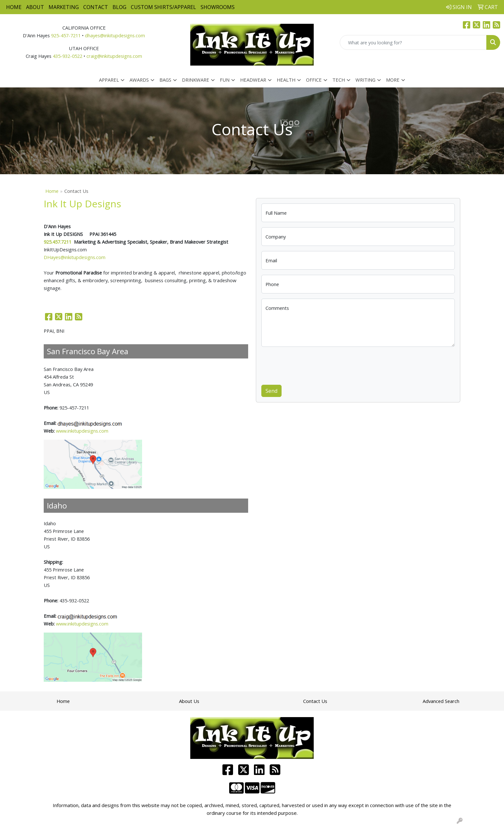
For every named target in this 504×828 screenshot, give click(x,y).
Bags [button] (165, 80)
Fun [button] (225, 80)
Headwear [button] (253, 80)
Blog (119, 7)
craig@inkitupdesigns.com (114, 56)
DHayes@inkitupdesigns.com (75, 257)
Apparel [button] (109, 80)
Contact (96, 7)
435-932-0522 (67, 56)
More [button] (393, 80)
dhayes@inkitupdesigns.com (115, 35)
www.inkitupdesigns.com (82, 431)
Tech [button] (339, 80)
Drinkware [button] (196, 80)
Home (14, 7)
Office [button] (314, 80)
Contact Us (315, 701)
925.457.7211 (58, 242)
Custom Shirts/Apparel (163, 7)
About (35, 7)
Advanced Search (441, 701)
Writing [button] (365, 80)
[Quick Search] (413, 42)
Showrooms (218, 7)
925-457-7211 (66, 35)
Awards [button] (139, 80)
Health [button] (286, 80)
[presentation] (310, 364)
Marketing (64, 7)
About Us (189, 701)
